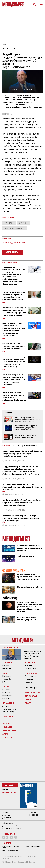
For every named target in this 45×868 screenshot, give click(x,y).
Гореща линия (9, 730)
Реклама (28, 666)
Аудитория (7, 815)
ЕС (4, 682)
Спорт (28, 700)
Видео (28, 703)
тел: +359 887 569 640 (11, 850)
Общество (7, 668)
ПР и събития (31, 668)
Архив (5, 734)
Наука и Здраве (32, 693)
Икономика (7, 698)
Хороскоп (29, 682)
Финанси (6, 690)
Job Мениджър (8, 712)
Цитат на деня (31, 688)
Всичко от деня (10, 647)
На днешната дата (33, 685)
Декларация (7, 818)
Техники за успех (9, 709)
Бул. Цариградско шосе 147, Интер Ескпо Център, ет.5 (22, 847)
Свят (4, 44)
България (7, 663)
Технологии (8, 717)
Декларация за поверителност (14, 826)
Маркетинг (30, 663)
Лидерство (7, 706)
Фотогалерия (31, 676)
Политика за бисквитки (12, 829)
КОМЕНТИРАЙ (12, 252)
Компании (6, 693)
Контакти (7, 737)
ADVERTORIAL (8, 413)
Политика (6, 666)
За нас (5, 812)
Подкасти (7, 727)
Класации (29, 679)
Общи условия (8, 823)
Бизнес (6, 687)
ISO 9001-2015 (34, 815)
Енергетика (7, 695)
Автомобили (31, 696)
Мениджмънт (9, 703)
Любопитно (31, 673)
